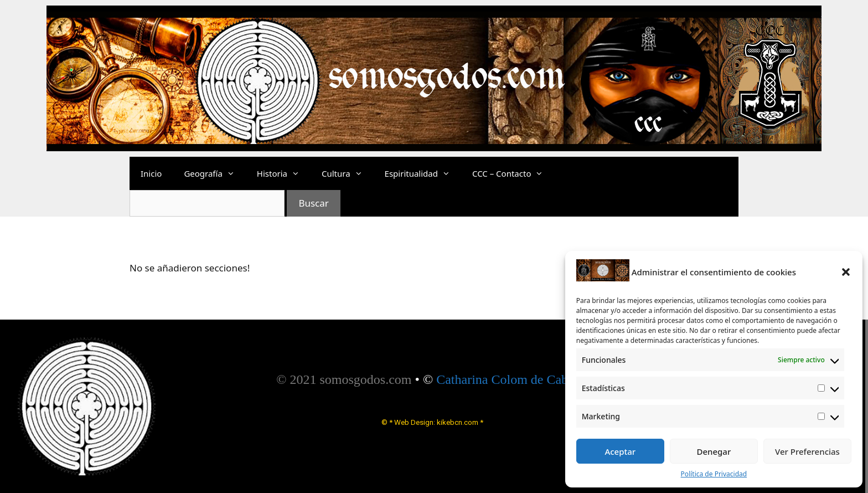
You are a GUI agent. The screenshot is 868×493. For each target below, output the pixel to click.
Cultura (348, 173)
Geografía (215, 173)
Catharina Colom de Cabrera (512, 379)
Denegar (714, 451)
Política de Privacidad (714, 474)
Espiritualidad (423, 173)
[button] (846, 272)
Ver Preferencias (807, 451)
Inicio (151, 173)
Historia (284, 173)
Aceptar (620, 451)
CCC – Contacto (513, 173)
